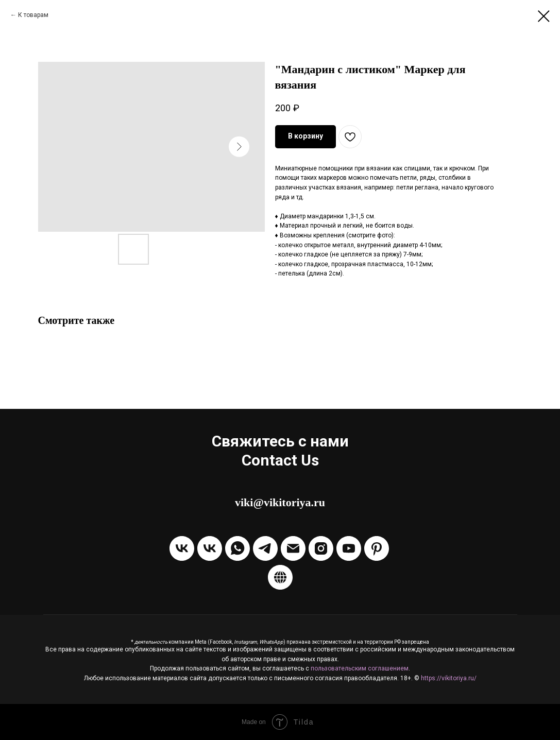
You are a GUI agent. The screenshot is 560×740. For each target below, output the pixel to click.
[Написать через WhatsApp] (237, 548)
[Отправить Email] (293, 548)
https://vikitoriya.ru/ (449, 678)
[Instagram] (321, 548)
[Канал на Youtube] (349, 548)
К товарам (33, 15)
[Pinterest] (377, 548)
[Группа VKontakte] (182, 548)
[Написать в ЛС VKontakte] (210, 548)
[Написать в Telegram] (265, 548)
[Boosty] (280, 577)
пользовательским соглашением (360, 668)
